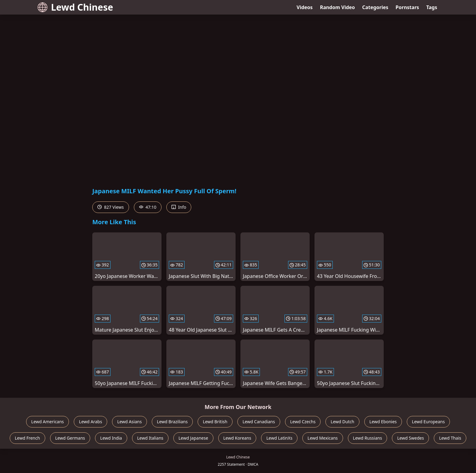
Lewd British (215, 422)
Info (179, 207)
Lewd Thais (450, 438)
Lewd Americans (48, 422)
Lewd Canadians (259, 422)
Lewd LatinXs (279, 438)
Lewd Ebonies (383, 422)
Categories (375, 7)
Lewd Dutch (342, 422)
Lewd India (111, 438)
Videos (305, 7)
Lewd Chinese (75, 7)
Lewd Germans (70, 438)
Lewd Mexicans (323, 438)
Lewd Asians (129, 422)
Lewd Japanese (193, 438)
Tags (432, 7)
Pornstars (407, 7)
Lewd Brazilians (172, 422)
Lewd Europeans (428, 422)
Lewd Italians (150, 438)
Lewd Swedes (410, 438)
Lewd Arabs (90, 422)
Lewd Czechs (303, 422)
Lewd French (27, 438)
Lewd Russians (368, 438)
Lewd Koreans (237, 438)
